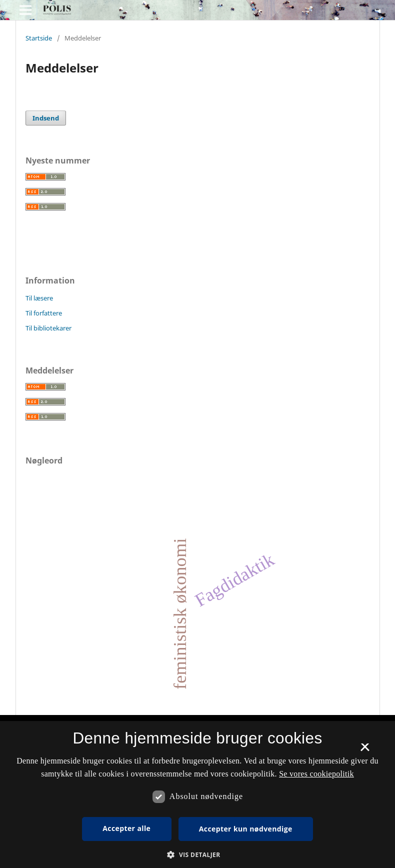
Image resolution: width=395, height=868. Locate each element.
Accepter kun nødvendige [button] (246, 829)
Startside (39, 38)
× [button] (365, 750)
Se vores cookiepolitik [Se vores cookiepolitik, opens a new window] (316, 774)
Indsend (46, 118)
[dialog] (197, 794)
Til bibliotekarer (48, 328)
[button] (197, 855)
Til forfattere (44, 313)
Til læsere (39, 298)
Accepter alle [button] (126, 828)
